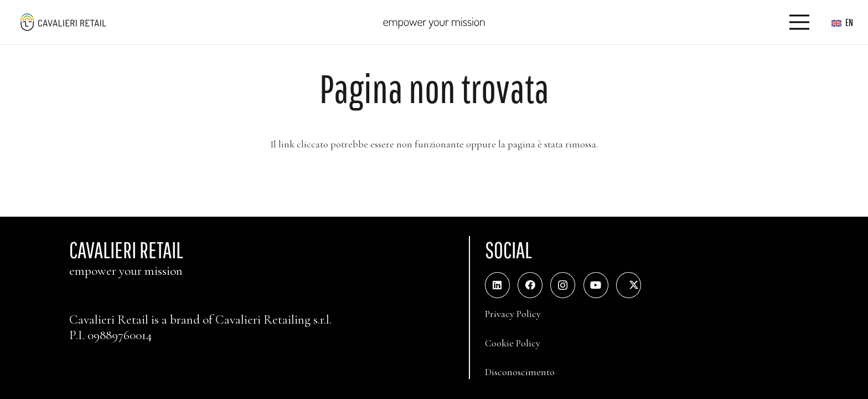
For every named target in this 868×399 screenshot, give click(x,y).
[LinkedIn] (497, 285)
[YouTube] (596, 285)
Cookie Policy (513, 343)
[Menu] (800, 22)
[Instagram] (563, 285)
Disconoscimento (520, 372)
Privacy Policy (513, 314)
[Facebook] (530, 285)
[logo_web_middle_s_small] (63, 22)
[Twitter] (629, 285)
